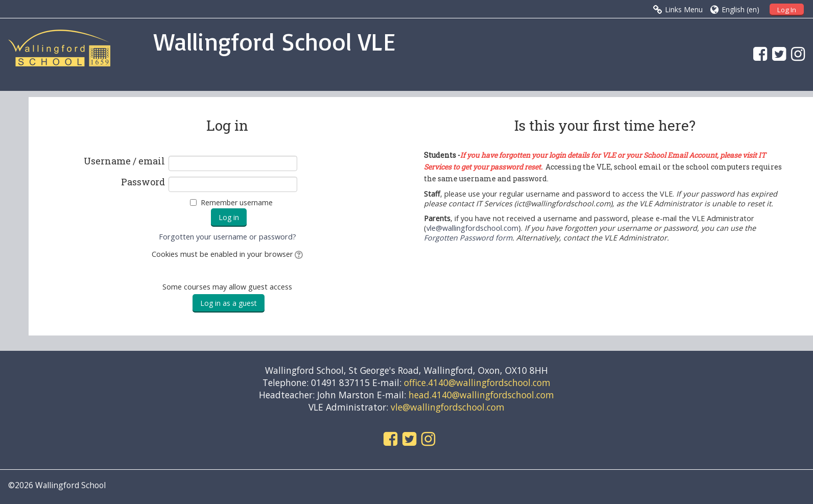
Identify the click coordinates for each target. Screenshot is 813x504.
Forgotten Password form (468, 238)
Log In (787, 10)
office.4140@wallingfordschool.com (477, 382)
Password (143, 182)
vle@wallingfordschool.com (472, 228)
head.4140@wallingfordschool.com (481, 395)
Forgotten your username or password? (228, 237)
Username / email (124, 161)
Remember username (237, 202)
